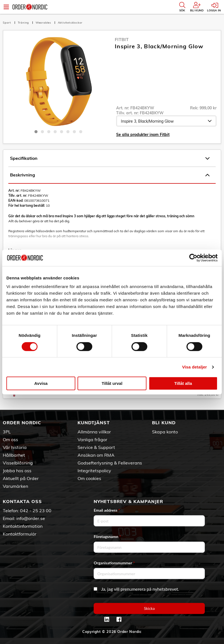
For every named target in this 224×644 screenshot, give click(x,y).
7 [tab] (74, 132)
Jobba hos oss (17, 471)
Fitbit (122, 39)
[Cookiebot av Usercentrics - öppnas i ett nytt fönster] (193, 258)
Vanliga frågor (92, 440)
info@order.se (31, 518)
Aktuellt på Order (21, 478)
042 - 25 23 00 (36, 511)
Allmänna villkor (94, 432)
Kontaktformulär (20, 534)
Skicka (149, 608)
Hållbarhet (14, 455)
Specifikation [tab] (110, 158)
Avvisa (41, 383)
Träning (24, 23)
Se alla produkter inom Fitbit (143, 135)
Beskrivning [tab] (110, 175)
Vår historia (15, 447)
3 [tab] (49, 132)
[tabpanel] (58, 81)
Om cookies (89, 478)
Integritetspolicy (94, 471)
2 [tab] (42, 132)
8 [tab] (81, 132)
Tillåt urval (112, 383)
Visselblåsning (18, 463)
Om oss (10, 440)
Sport (8, 23)
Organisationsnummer (114, 563)
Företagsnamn (107, 536)
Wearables (44, 23)
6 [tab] (68, 132)
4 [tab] (55, 132)
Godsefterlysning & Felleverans (110, 463)
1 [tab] (36, 132)
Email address (107, 510)
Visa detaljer (194, 367)
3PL (7, 432)
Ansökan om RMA (96, 455)
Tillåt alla (183, 383)
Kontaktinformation (23, 526)
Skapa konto (165, 432)
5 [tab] (62, 132)
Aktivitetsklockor (70, 23)
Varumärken (15, 486)
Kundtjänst (94, 423)
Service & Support (96, 447)
